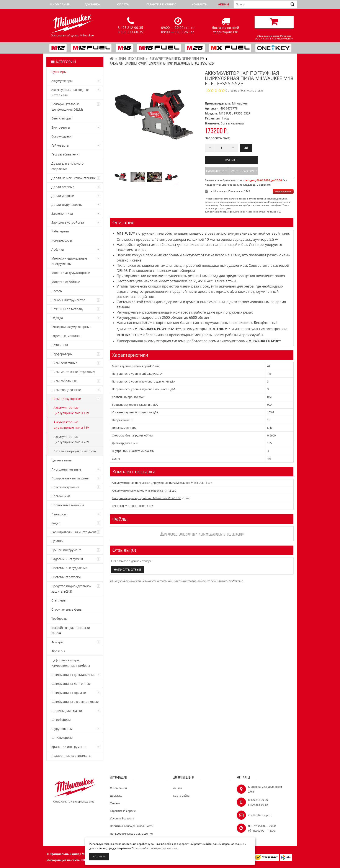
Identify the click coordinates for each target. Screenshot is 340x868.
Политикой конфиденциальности (154, 848)
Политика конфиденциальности (132, 826)
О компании (60, 4)
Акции (224, 4)
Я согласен (99, 857)
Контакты (199, 4)
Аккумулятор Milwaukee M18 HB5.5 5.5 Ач (140, 490)
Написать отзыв (252, 90)
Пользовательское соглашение (131, 834)
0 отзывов (232, 90)
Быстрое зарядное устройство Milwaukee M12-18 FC (146, 498)
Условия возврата (122, 818)
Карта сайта (181, 796)
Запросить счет (217, 138)
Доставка (92, 4)
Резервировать (283, 191)
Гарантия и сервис (161, 4)
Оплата (123, 4)
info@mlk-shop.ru (260, 815)
